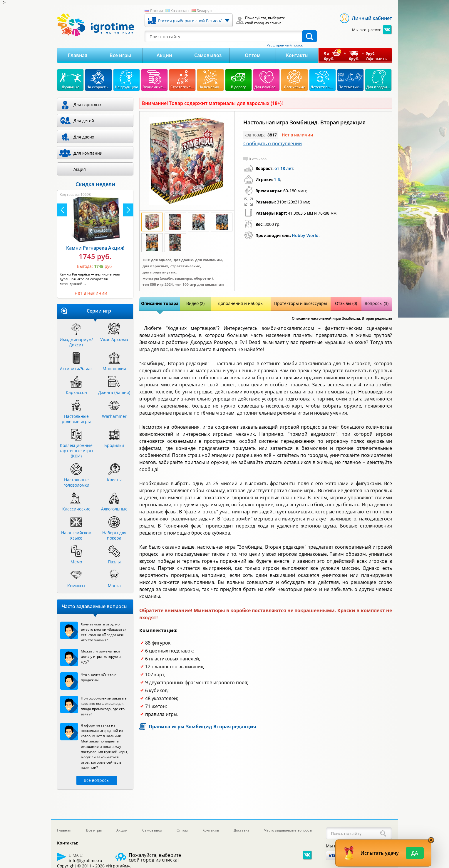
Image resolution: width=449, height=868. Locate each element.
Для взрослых (155, 266)
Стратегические (185, 266)
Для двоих (183, 260)
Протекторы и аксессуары (301, 303)
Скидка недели (95, 184)
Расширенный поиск (285, 45)
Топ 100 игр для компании (200, 285)
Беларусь (205, 11)
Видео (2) (195, 303)
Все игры (120, 55)
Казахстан (180, 11)
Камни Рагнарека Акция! (95, 248)
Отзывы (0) (346, 303)
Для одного (161, 260)
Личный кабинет (372, 18)
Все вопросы (97, 780)
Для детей (84, 121)
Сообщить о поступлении (273, 143)
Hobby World (305, 235)
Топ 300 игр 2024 (158, 285)
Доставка (242, 830)
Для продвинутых (159, 272)
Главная (78, 55)
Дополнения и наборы (241, 303)
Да (415, 853)
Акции (164, 55)
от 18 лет (284, 168)
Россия (156, 11)
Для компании (208, 260)
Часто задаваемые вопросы (288, 830)
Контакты (297, 55)
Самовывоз (208, 55)
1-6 (277, 180)
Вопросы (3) (377, 303)
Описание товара (160, 303)
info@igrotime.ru (86, 861)
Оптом (253, 55)
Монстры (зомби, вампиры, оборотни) (178, 278)
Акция (80, 169)
